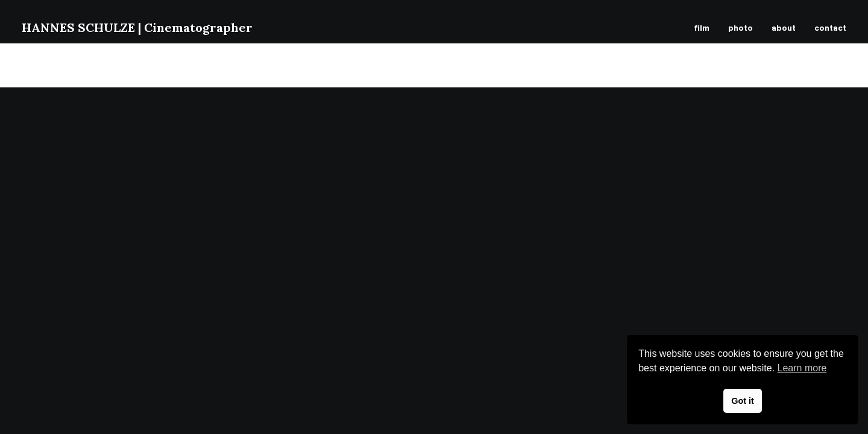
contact (830, 27)
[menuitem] (706, 28)
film (702, 27)
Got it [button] (743, 401)
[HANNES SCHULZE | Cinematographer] (137, 28)
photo (741, 27)
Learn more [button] (802, 368)
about (784, 27)
